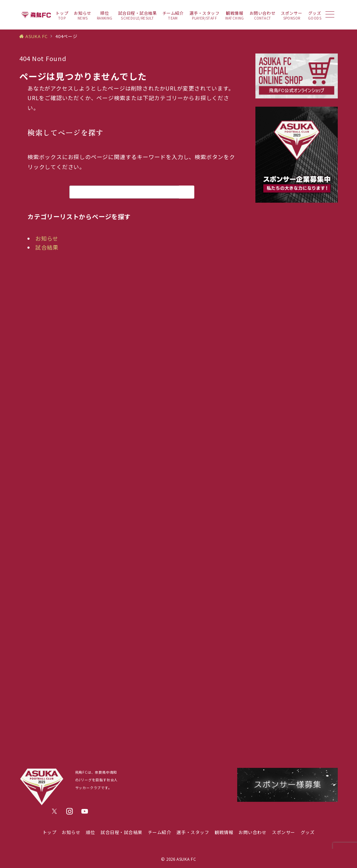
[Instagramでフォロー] (70, 811)
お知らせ (47, 238)
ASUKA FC (186, 859)
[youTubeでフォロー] (85, 811)
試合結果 (47, 247)
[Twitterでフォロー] (55, 811)
